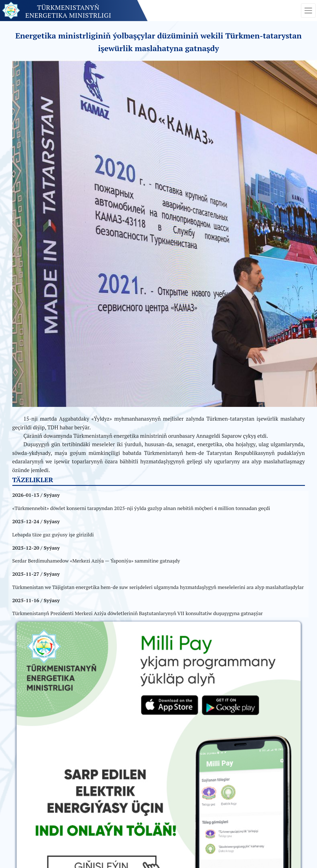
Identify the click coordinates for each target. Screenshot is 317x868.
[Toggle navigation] (308, 11)
